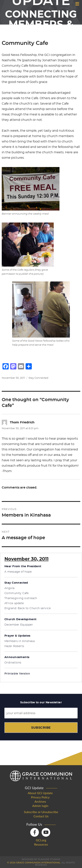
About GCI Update (40, 793)
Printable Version (17, 674)
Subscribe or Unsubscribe (41, 812)
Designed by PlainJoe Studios (41, 859)
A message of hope (18, 572)
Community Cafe (17, 593)
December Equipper (19, 625)
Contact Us (41, 816)
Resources (41, 844)
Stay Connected (38, 378)
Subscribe (41, 728)
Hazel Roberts (14, 646)
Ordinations (13, 663)
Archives (40, 801)
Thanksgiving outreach (21, 598)
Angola (10, 588)
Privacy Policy (40, 797)
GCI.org (41, 840)
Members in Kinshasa (20, 641)
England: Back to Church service (28, 608)
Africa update (14, 603)
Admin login (40, 806)
